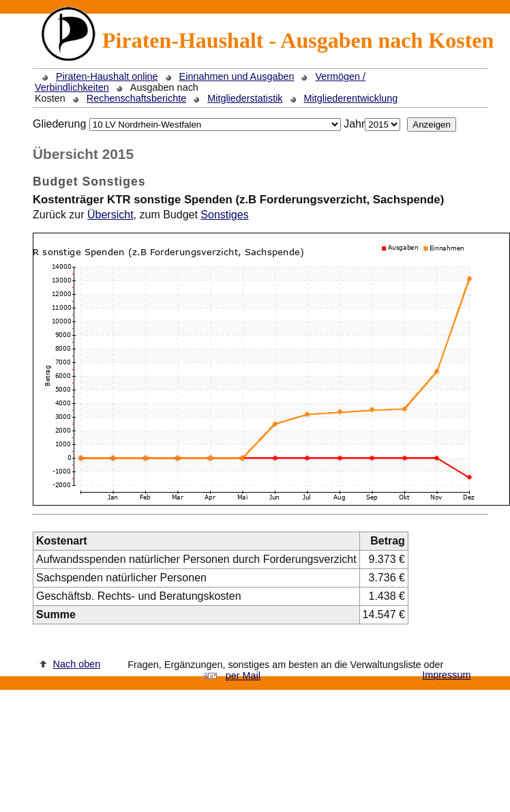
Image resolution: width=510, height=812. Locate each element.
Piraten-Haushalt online (107, 76)
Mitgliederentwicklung (351, 98)
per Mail (243, 676)
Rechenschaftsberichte (136, 98)
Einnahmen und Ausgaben (237, 76)
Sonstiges (224, 215)
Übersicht (110, 215)
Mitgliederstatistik (245, 98)
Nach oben (77, 664)
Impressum (446, 675)
